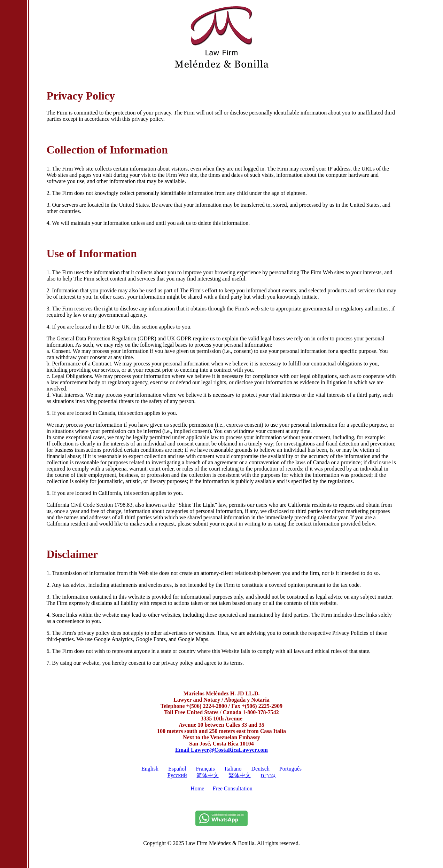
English (150, 769)
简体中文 (208, 775)
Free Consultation (232, 788)
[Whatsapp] (221, 824)
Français (205, 769)
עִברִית (268, 775)
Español (177, 769)
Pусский (177, 775)
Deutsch (261, 769)
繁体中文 (240, 775)
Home (197, 788)
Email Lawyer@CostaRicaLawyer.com (221, 750)
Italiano (233, 769)
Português (290, 769)
